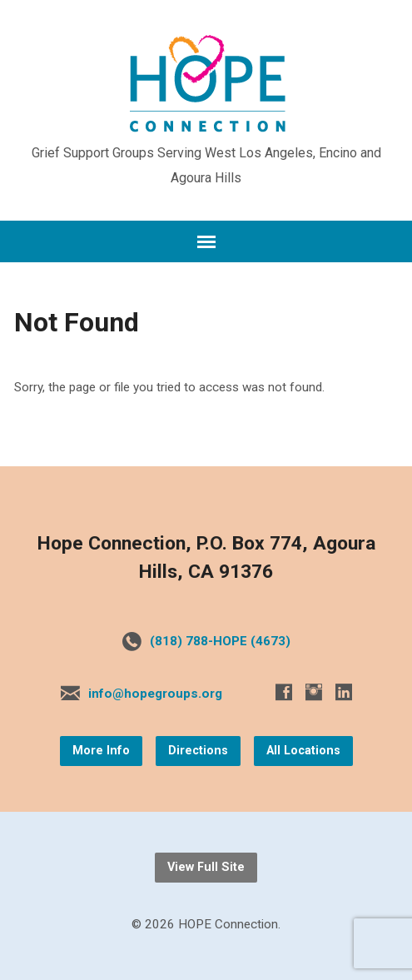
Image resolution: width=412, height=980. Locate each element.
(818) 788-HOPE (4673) (220, 641)
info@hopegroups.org (155, 694)
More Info (101, 751)
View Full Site (206, 867)
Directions (198, 751)
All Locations (303, 751)
